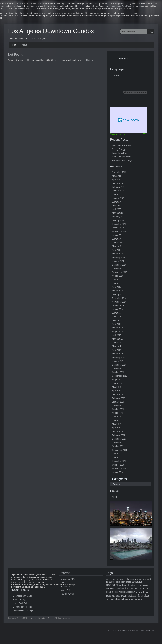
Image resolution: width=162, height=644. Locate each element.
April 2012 (117, 428)
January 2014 (118, 362)
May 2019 (117, 247)
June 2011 (117, 458)
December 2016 (119, 299)
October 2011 (118, 447)
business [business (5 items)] (128, 580)
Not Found (16, 55)
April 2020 (117, 210)
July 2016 (116, 314)
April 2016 (117, 325)
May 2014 (117, 347)
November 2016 (119, 303)
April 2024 (117, 180)
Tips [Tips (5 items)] (108, 600)
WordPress (149, 632)
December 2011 (119, 440)
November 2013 (119, 369)
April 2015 (117, 336)
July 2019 (116, 240)
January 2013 (118, 403)
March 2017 (117, 291)
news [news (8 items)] (145, 589)
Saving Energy (119, 150)
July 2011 (116, 454)
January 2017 (118, 295)
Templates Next (127, 632)
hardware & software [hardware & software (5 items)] (128, 586)
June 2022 (117, 195)
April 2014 (117, 351)
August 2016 (118, 310)
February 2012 (119, 436)
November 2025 (119, 173)
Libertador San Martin (122, 146)
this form (90, 61)
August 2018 (118, 277)
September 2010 (120, 469)
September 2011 (120, 451)
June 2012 (117, 421)
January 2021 (118, 199)
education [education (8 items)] (137, 582)
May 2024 (117, 177)
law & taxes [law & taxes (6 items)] (126, 589)
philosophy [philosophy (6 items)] (130, 593)
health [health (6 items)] (141, 586)
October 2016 (118, 306)
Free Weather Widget (129, 121)
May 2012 (117, 425)
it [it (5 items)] (116, 589)
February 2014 (119, 358)
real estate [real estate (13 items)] (113, 596)
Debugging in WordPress (120, 7)
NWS (144, 135)
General (117, 485)
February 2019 (119, 258)
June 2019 (117, 243)
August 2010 (118, 473)
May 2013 (117, 388)
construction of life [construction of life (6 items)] (122, 582)
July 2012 (116, 417)
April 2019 (117, 251)
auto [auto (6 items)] (121, 580)
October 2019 (118, 228)
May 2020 (117, 206)
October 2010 (118, 466)
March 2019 (117, 254)
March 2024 (117, 184)
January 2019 (118, 262)
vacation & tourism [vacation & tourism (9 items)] (135, 600)
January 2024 (118, 191)
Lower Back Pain (120, 154)
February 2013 (119, 399)
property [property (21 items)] (142, 592)
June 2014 (117, 343)
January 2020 (118, 221)
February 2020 (119, 217)
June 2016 (117, 317)
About (24, 46)
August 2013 (118, 380)
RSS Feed (124, 59)
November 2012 (119, 406)
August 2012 (118, 414)
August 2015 (118, 332)
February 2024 (119, 188)
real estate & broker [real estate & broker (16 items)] (136, 596)
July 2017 (116, 280)
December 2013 (119, 366)
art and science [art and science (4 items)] (112, 580)
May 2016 (117, 321)
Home (15, 46)
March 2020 (117, 214)
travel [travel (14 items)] (120, 600)
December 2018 (119, 266)
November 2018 (119, 269)
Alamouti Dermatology (122, 161)
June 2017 (117, 284)
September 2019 (120, 232)
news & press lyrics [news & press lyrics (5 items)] (115, 593)
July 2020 (116, 203)
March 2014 (117, 354)
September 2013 (120, 377)
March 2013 (117, 395)
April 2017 (117, 288)
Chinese (116, 76)
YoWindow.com (118, 135)
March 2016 (117, 328)
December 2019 (119, 225)
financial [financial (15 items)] (112, 585)
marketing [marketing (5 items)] (137, 589)
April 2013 (117, 391)
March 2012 (117, 432)
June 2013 (117, 384)
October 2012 (118, 410)
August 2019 (118, 236)
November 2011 (119, 443)
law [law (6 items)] (118, 589)
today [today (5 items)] (113, 600)
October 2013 (118, 373)
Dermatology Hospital (122, 157)
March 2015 (117, 340)
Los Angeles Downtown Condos (51, 32)
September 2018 (120, 273)
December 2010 (119, 462)
